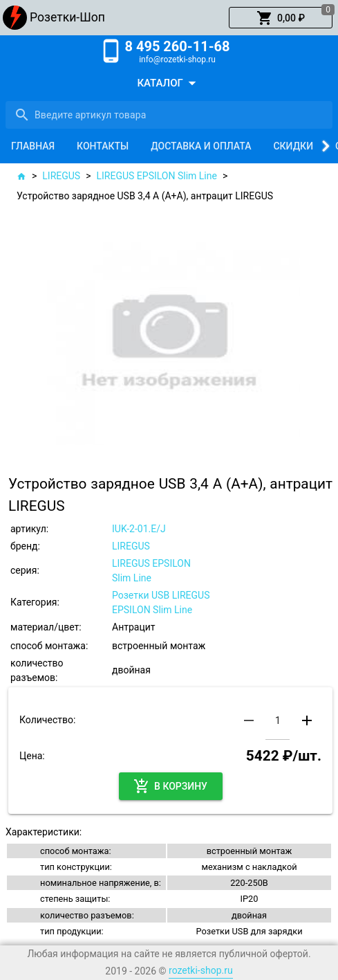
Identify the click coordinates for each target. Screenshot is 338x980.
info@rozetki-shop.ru (177, 60)
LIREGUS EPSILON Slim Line (157, 176)
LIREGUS (61, 176)
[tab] (33, 146)
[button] (281, 18)
